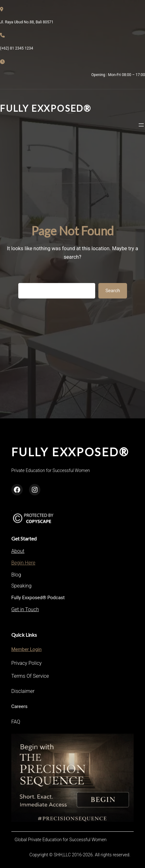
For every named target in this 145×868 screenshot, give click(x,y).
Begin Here (23, 563)
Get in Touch (25, 609)
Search (113, 291)
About (18, 551)
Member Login (26, 649)
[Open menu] (141, 125)
